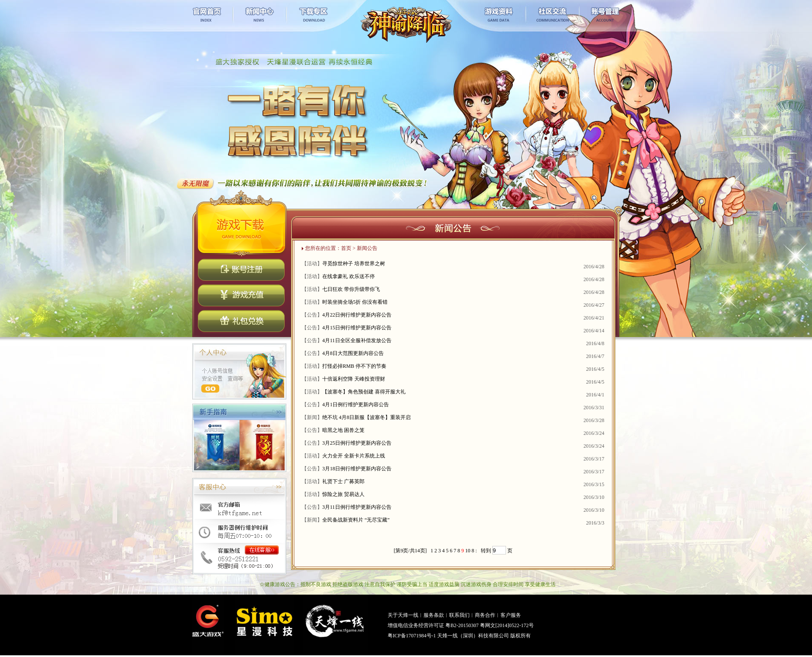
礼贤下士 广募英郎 (343, 481)
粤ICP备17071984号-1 (412, 636)
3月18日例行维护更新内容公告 (357, 469)
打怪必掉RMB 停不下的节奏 (354, 366)
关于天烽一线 (403, 615)
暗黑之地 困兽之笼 (343, 430)
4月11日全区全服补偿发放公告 (357, 340)
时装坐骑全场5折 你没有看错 (355, 302)
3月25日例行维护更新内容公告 (357, 443)
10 (468, 551)
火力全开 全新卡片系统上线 (354, 456)
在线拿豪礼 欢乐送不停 (349, 276)
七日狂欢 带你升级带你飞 (351, 289)
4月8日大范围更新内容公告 (353, 353)
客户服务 (511, 615)
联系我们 (459, 615)
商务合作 (485, 615)
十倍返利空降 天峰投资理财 (354, 379)
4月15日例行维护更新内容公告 (357, 328)
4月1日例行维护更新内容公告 (356, 405)
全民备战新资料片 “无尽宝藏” (356, 520)
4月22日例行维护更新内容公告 (357, 315)
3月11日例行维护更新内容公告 (357, 507)
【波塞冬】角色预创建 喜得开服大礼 (364, 392)
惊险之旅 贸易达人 (343, 494)
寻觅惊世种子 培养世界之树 (354, 264)
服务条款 (434, 615)
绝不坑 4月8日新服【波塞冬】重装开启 (366, 417)
